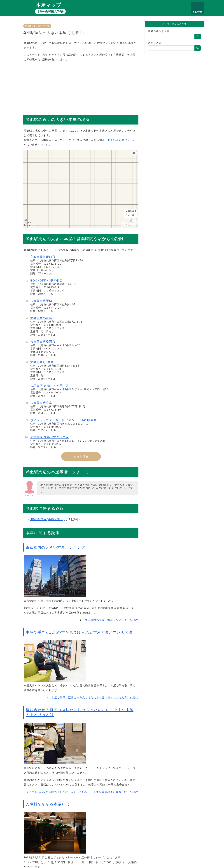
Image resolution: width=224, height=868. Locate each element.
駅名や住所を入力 (159, 31)
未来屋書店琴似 (41, 301)
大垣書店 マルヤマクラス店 (49, 437)
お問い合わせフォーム (122, 140)
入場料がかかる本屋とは (48, 804)
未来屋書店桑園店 (43, 342)
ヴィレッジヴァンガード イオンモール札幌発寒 (63, 420)
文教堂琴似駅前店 (43, 257)
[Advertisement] (81, 87)
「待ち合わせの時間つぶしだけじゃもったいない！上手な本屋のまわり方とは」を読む (84, 792)
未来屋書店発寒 (41, 403)
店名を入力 (155, 43)
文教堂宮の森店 (41, 318)
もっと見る (81, 457)
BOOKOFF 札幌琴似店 (46, 280)
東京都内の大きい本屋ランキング (55, 547)
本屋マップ (48, 5)
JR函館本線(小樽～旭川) (47, 519)
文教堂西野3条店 (42, 362)
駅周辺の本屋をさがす (37, 26)
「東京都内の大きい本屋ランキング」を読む (110, 620)
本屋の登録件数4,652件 (50, 11)
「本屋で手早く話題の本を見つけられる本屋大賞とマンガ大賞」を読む (93, 698)
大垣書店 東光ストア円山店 (49, 386)
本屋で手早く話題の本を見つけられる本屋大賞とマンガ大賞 (79, 632)
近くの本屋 (197, 12)
